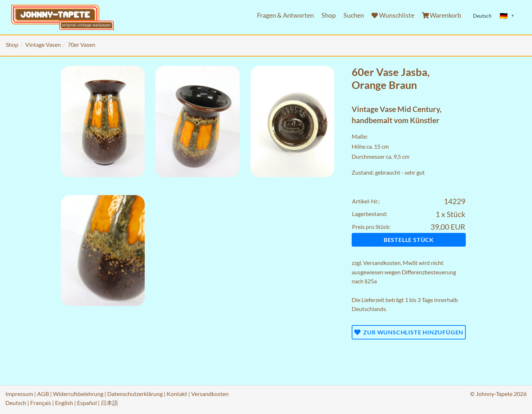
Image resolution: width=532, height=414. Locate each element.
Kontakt (177, 394)
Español (87, 403)
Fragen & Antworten (285, 15)
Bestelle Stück (409, 240)
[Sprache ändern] (507, 16)
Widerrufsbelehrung (78, 394)
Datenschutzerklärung (135, 394)
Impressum (19, 394)
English (64, 403)
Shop (329, 15)
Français (41, 403)
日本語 (109, 403)
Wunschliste (393, 15)
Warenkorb (442, 15)
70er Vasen (82, 44)
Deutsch (16, 403)
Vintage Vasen (43, 44)
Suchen (354, 15)
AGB (43, 394)
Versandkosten (382, 263)
